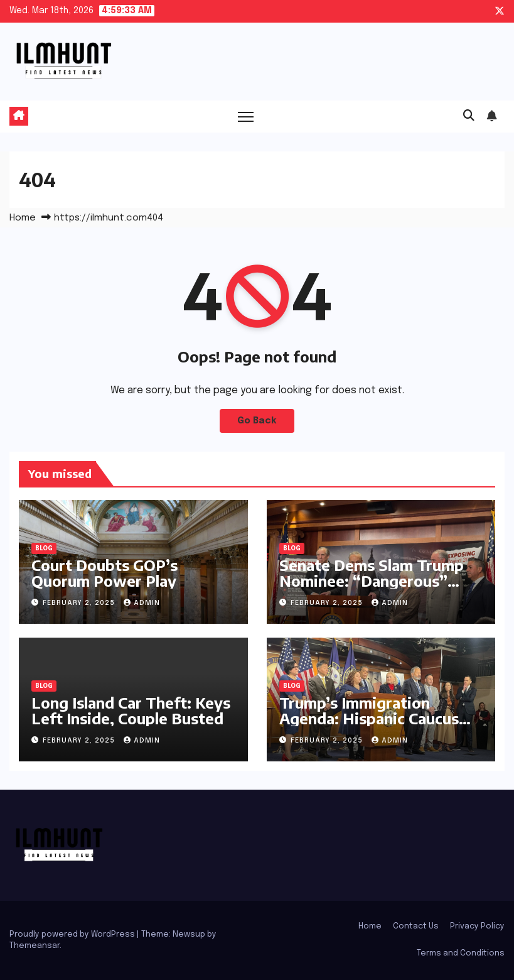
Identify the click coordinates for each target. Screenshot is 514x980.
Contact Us (416, 926)
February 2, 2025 (80, 603)
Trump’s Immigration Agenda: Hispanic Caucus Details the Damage (369, 718)
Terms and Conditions (461, 953)
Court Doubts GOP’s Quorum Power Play (104, 573)
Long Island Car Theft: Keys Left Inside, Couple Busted (131, 710)
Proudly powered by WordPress (73, 934)
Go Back (257, 421)
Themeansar (35, 946)
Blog (44, 548)
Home (23, 218)
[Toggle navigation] (246, 117)
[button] (469, 116)
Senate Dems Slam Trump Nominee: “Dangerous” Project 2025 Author (372, 580)
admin (142, 603)
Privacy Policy (477, 926)
